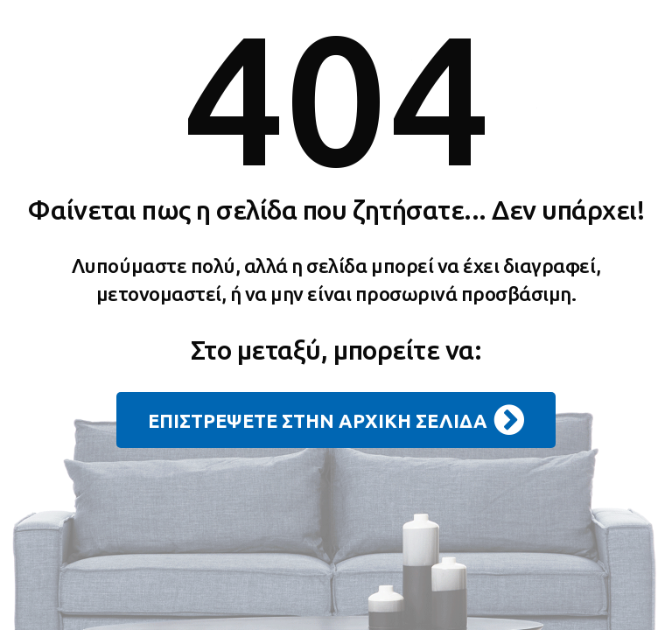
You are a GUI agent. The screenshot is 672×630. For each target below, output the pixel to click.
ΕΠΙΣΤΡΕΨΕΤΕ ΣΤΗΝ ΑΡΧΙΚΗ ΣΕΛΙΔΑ (336, 420)
